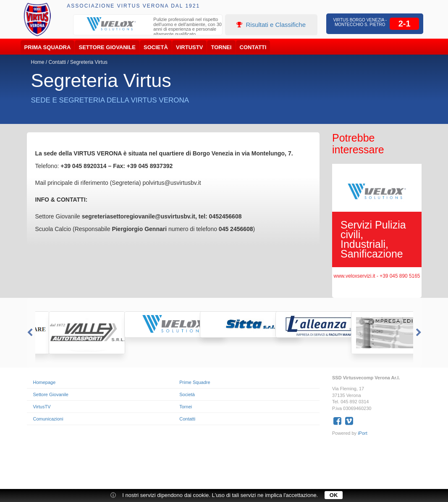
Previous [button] (29, 333)
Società (156, 47)
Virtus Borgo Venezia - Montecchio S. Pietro (360, 22)
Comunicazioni (48, 419)
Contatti (253, 47)
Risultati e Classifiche (271, 25)
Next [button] (419, 333)
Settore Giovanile (107, 47)
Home (38, 62)
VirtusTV (189, 47)
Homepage (45, 382)
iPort (363, 433)
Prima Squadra (48, 47)
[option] (148, 28)
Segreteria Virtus (89, 62)
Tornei (221, 47)
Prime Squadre (195, 382)
